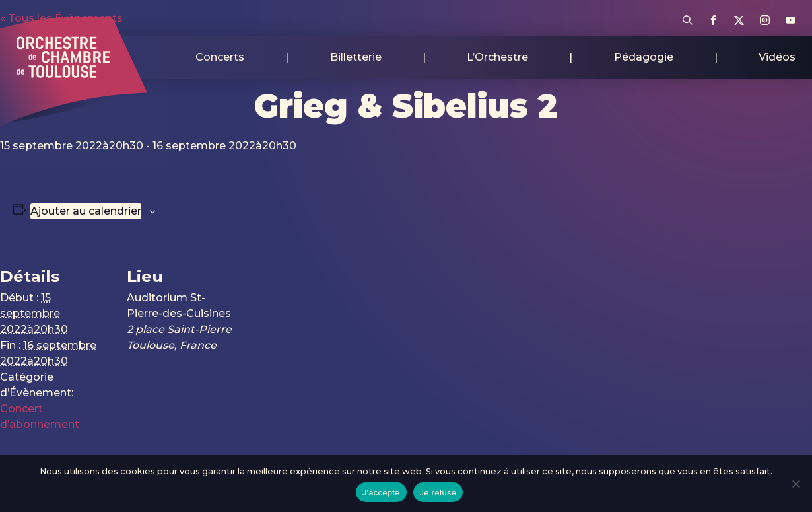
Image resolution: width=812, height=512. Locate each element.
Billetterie (356, 57)
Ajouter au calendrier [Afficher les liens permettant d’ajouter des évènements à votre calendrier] (86, 211)
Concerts (220, 57)
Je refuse (438, 493)
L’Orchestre (497, 57)
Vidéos (777, 57)
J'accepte (381, 493)
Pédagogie (644, 57)
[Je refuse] (795, 484)
